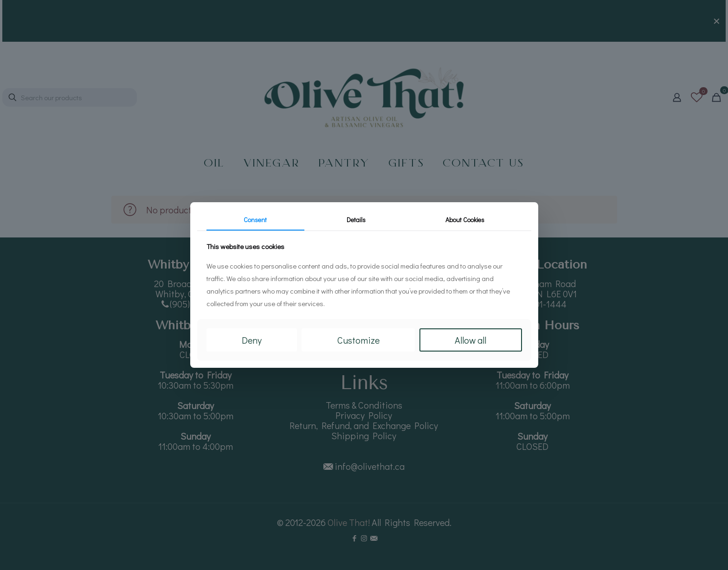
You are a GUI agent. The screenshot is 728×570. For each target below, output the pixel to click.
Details (356, 220)
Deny (252, 340)
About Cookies (465, 220)
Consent (255, 220)
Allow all (470, 340)
